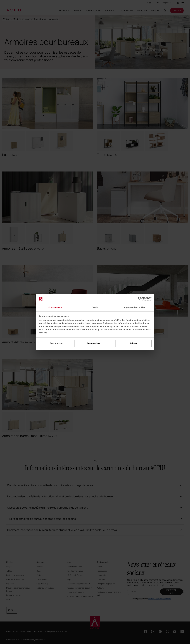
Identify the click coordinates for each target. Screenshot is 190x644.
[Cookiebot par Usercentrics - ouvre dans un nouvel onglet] (140, 299)
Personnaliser (95, 343)
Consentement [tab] (55, 307)
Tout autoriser (57, 343)
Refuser (133, 343)
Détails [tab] (95, 307)
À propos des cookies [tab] (135, 307)
